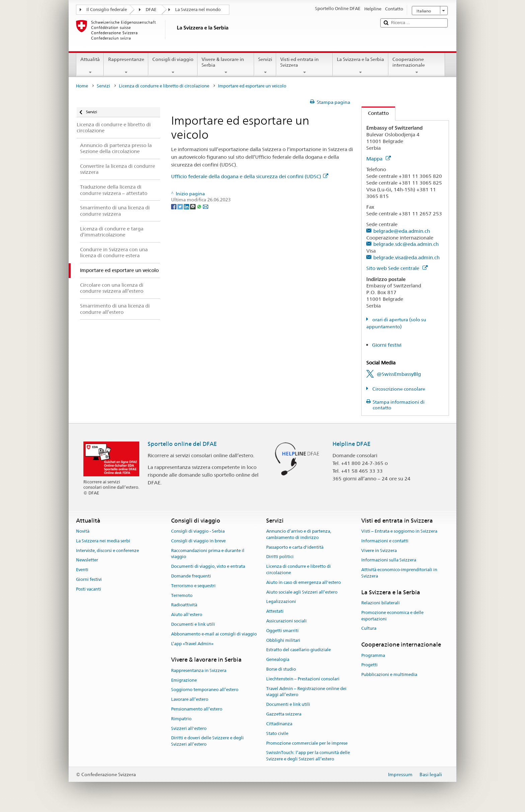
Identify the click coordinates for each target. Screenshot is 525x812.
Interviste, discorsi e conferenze (107, 551)
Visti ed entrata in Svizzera (305, 66)
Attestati (275, 611)
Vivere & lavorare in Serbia (226, 66)
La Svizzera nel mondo (198, 10)
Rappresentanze (126, 66)
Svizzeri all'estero (189, 728)
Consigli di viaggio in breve (198, 541)
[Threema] (193, 206)
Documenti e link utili (193, 624)
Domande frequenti (191, 576)
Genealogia (278, 659)
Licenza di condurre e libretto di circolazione (164, 86)
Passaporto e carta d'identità (295, 547)
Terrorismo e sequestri (193, 586)
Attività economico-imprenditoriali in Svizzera (399, 573)
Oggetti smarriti (282, 631)
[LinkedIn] (187, 206)
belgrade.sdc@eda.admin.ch (406, 244)
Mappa (379, 159)
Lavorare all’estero (190, 699)
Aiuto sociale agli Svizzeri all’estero (302, 592)
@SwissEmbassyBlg (399, 374)
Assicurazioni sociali (286, 621)
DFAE (151, 10)
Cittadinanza (279, 724)
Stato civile (277, 733)
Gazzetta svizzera (284, 714)
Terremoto (182, 595)
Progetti (369, 665)
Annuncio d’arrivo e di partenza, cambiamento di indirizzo (299, 534)
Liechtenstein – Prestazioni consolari (303, 679)
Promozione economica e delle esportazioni (392, 616)
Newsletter (87, 560)
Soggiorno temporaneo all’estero (205, 690)
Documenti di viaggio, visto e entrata (208, 566)
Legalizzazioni (281, 602)
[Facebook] (174, 206)
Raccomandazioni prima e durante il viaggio (208, 554)
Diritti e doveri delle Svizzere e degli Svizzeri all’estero (207, 741)
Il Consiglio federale (107, 10)
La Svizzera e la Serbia (360, 66)
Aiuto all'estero (187, 615)
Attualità (90, 66)
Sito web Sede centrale (397, 268)
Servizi (265, 66)
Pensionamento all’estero (197, 709)
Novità (83, 531)
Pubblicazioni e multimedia (389, 674)
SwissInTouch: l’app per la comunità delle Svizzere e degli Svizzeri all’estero (308, 756)
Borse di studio (281, 669)
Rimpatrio (181, 719)
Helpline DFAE (352, 444)
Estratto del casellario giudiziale (298, 650)
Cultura (369, 629)
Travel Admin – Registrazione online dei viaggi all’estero (306, 692)
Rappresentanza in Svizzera (199, 670)
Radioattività (184, 605)
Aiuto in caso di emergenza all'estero (304, 582)
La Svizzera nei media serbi (103, 541)
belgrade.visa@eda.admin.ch (406, 257)
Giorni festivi (387, 345)
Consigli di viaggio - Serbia (198, 531)
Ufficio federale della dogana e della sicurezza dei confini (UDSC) (250, 176)
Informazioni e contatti (385, 541)
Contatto (375, 113)
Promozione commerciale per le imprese (307, 743)
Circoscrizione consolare (398, 389)
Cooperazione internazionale (417, 66)
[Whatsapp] (200, 206)
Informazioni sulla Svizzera (389, 560)
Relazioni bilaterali (381, 603)
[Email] (206, 206)
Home (82, 86)
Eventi (82, 570)
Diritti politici (280, 557)
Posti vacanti (89, 589)
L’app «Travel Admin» (192, 644)
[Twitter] (181, 206)
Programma (373, 655)
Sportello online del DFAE (182, 444)
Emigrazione (184, 680)
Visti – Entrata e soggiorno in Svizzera (399, 531)
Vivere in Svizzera (379, 551)
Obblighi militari (283, 640)
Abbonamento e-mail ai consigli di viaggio (214, 634)
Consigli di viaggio (173, 66)
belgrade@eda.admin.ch (402, 231)
